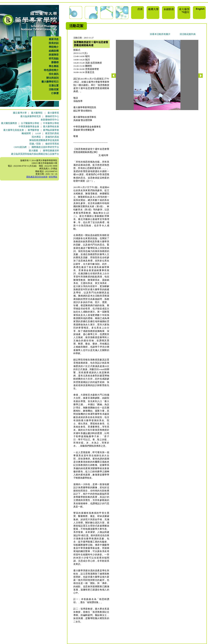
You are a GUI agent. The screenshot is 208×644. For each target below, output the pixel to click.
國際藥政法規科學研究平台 (45, 147)
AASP (38, 133)
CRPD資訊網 (20, 147)
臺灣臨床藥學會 (51, 130)
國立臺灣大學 (20, 113)
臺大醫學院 (37, 113)
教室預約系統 (52, 133)
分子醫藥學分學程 (30, 123)
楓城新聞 (26, 133)
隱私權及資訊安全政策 (37, 177)
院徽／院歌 (35, 144)
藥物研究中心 (52, 116)
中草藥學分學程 (51, 123)
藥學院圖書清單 (51, 151)
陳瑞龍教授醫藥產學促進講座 (44, 140)
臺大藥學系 (53, 113)
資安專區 (53, 177)
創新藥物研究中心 (50, 120)
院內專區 (36, 137)
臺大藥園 (33, 151)
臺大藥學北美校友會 (14, 130)
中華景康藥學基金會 (29, 126)
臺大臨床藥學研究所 (31, 116)
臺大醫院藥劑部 (9, 123)
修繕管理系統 (52, 144)
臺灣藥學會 (33, 130)
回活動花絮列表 (188, 34)
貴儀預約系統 (52, 137)
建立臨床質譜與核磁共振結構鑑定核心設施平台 (35, 154)
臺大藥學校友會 (51, 126)
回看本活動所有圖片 (160, 34)
